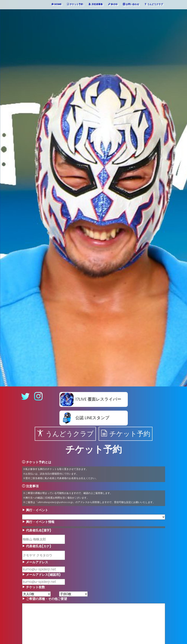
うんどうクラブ (65, 434)
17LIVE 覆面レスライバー (91, 399)
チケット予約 (126, 434)
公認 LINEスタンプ (85, 418)
